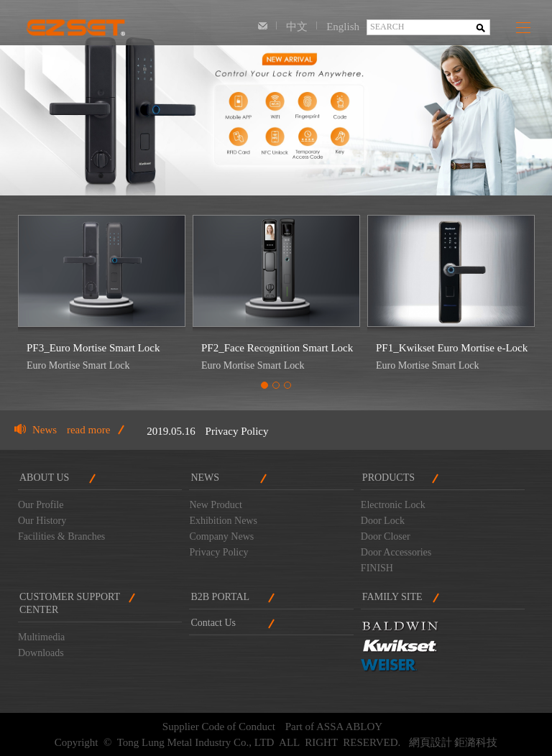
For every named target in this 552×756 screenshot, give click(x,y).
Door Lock (383, 521)
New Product (216, 505)
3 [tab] (287, 385)
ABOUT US (44, 478)
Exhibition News (223, 521)
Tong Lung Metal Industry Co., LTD (75, 23)
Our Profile (41, 505)
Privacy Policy (237, 431)
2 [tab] (276, 385)
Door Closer (386, 536)
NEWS (205, 478)
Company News (221, 536)
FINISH (377, 568)
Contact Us (263, 27)
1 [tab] (264, 385)
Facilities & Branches (61, 536)
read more (88, 430)
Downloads (41, 653)
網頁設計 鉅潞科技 (454, 742)
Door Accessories (396, 552)
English (343, 27)
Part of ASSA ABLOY (334, 727)
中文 (297, 27)
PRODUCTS (388, 478)
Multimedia (41, 637)
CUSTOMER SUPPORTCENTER (70, 603)
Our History (42, 521)
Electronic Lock (393, 505)
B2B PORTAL (220, 597)
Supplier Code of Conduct (219, 727)
